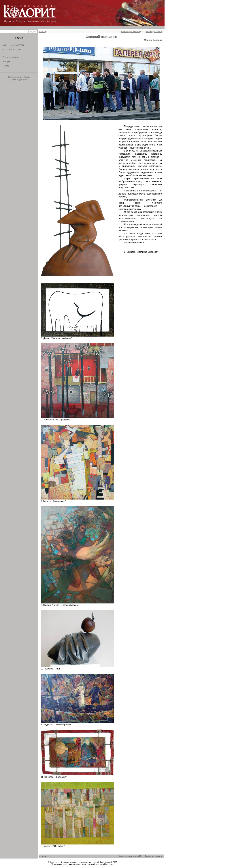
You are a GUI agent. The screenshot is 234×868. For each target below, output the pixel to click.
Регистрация (16, 80)
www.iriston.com (106, 864)
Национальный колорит (60, 862)
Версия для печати (154, 32)
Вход (25, 80)
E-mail (6, 66)
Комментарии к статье (130, 32)
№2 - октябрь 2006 (13, 45)
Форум (6, 62)
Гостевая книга (11, 57)
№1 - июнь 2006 (12, 49)
